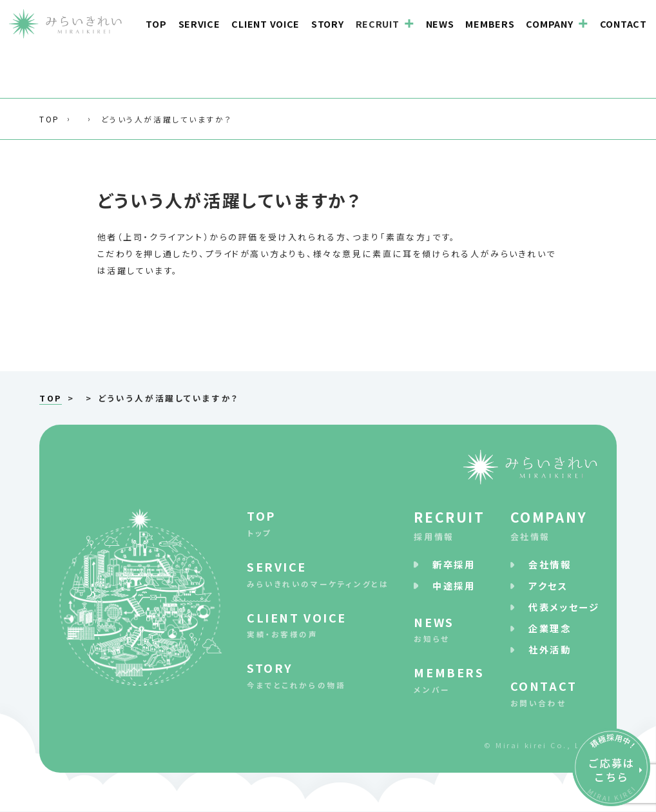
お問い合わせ (555, 692)
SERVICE (199, 23)
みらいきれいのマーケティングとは (318, 573)
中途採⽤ (454, 585)
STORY (328, 23)
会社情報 (555, 525)
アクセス (548, 585)
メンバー (449, 680)
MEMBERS (490, 23)
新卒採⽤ (454, 564)
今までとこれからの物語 (318, 675)
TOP (156, 23)
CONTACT (623, 23)
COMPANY (549, 23)
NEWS (440, 23)
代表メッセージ (564, 607)
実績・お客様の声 (318, 624)
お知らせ (449, 629)
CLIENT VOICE (265, 23)
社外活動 (550, 650)
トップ (318, 522)
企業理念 (550, 628)
